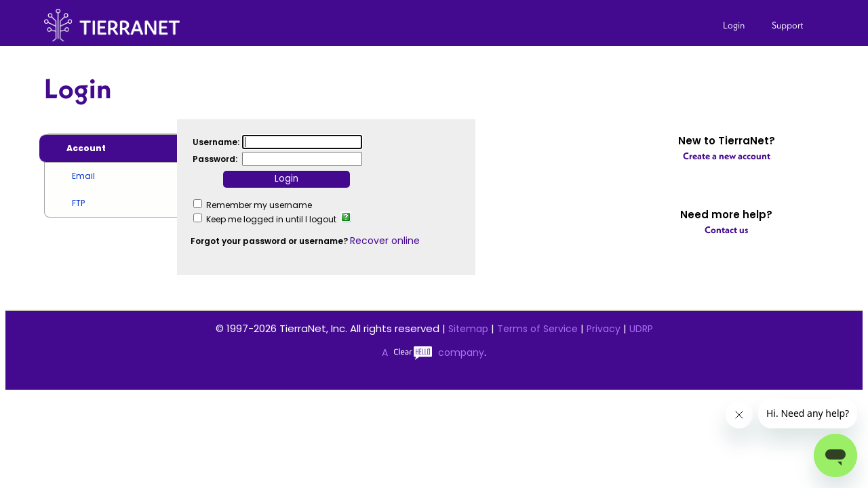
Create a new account (727, 156)
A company (433, 352)
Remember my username (259, 205)
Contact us (726, 230)
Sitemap (468, 329)
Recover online (385, 241)
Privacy (604, 329)
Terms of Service (537, 329)
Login (734, 25)
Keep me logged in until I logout (271, 219)
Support (788, 25)
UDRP (641, 329)
